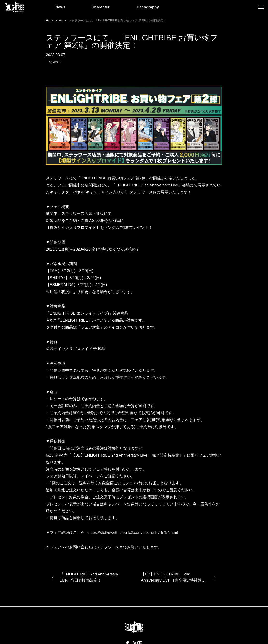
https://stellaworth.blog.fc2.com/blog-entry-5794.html (133, 532)
